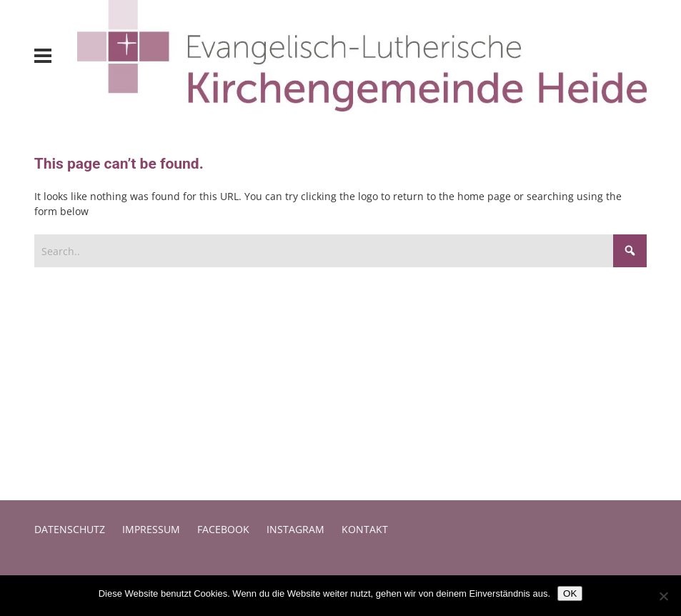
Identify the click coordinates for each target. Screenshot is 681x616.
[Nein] (663, 596)
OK (570, 593)
